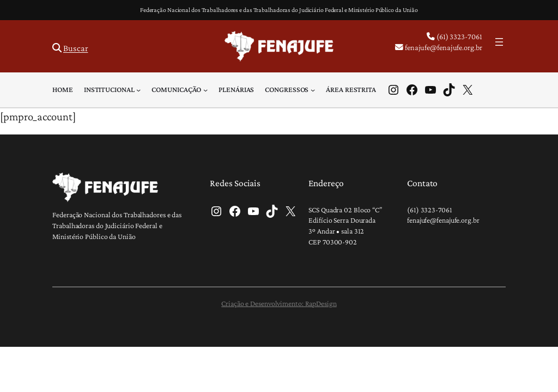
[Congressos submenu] (313, 90)
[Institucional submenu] (138, 90)
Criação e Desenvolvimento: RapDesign (279, 303)
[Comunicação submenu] (205, 90)
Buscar (75, 48)
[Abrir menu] (499, 42)
